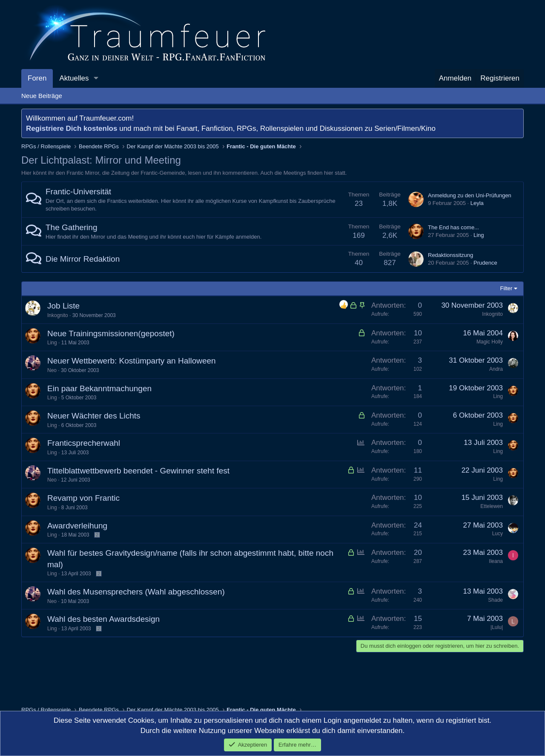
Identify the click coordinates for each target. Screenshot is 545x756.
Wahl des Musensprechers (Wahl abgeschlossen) (136, 592)
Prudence (485, 263)
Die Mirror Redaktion (83, 259)
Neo (52, 370)
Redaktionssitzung (450, 255)
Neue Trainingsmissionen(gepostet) (111, 333)
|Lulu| (497, 627)
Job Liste (63, 306)
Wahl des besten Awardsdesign (103, 619)
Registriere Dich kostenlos (72, 128)
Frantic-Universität (78, 192)
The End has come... (453, 227)
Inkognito (58, 315)
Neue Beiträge (42, 96)
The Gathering (71, 227)
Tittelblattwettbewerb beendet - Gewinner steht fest (138, 471)
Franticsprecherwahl (84, 443)
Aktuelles (74, 78)
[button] (96, 78)
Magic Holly (490, 342)
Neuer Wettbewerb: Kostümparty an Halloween (132, 361)
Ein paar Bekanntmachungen (99, 388)
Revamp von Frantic (83, 498)
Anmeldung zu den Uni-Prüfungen (470, 195)
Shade (495, 600)
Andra (496, 369)
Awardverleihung (77, 526)
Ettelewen (492, 506)
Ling (479, 235)
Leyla (477, 203)
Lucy (498, 534)
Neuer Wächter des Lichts (94, 416)
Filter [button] (506, 288)
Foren (37, 78)
